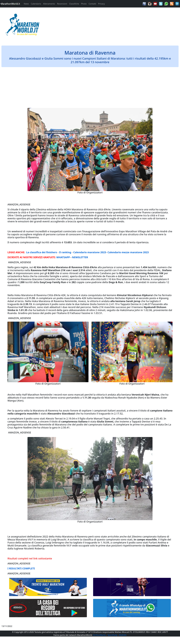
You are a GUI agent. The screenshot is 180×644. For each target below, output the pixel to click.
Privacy (101, 4)
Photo (84, 4)
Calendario (36, 4)
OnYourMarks (99, 635)
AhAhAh (123, 635)
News (26, 4)
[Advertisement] (112, 25)
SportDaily (112, 635)
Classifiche (74, 4)
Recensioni (62, 4)
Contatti (92, 4)
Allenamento (49, 4)
